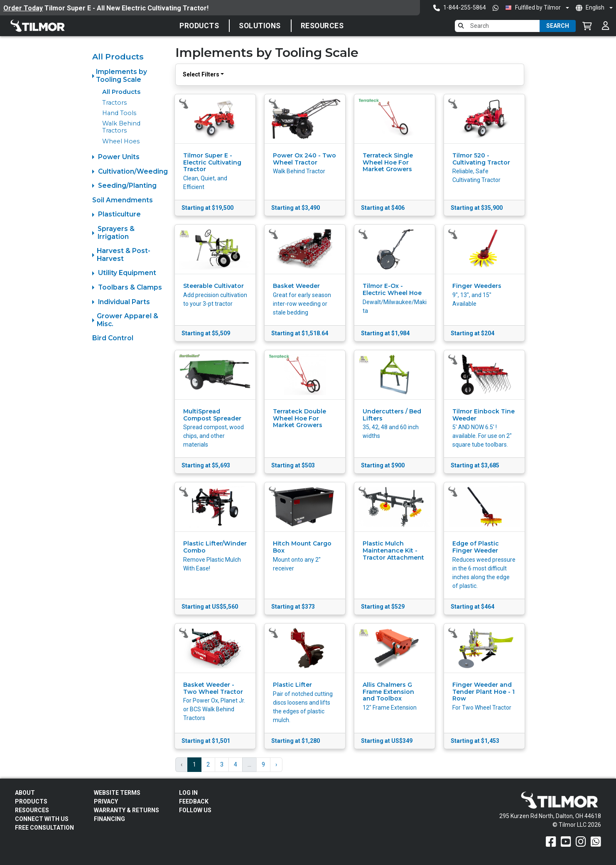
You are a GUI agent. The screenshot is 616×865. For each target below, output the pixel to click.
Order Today (23, 8)
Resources (322, 26)
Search (558, 26)
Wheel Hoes (121, 141)
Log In (188, 793)
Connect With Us (42, 819)
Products (199, 26)
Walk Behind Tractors (121, 127)
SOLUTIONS (260, 26)
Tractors (114, 103)
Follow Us (195, 810)
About (25, 793)
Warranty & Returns (126, 810)
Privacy (106, 801)
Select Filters (201, 74)
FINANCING (109, 819)
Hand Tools (119, 113)
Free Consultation (44, 828)
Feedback (194, 801)
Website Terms (117, 793)
